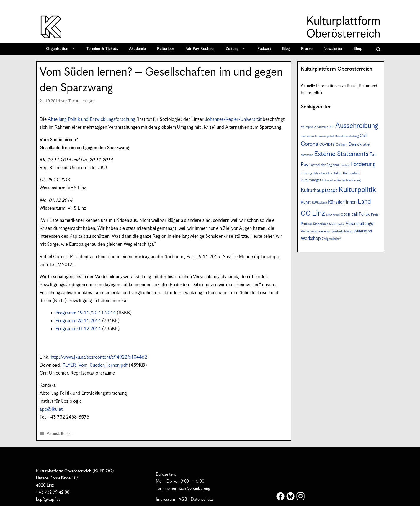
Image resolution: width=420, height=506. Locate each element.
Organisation (63, 49)
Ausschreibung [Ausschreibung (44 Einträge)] (357, 126)
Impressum (165, 500)
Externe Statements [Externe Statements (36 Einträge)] (341, 154)
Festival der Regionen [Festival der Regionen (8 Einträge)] (325, 165)
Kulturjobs (166, 49)
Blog (286, 49)
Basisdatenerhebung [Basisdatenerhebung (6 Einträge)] (347, 136)
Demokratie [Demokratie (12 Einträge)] (359, 144)
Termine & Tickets (102, 49)
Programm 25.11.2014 (78, 321)
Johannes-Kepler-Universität (233, 119)
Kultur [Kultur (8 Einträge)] (338, 173)
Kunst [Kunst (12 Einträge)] (306, 202)
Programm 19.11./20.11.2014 (86, 313)
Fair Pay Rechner (200, 49)
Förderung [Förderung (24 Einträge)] (363, 164)
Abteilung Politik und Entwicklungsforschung (91, 119)
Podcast (264, 49)
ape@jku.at (51, 409)
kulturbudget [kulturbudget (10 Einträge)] (311, 180)
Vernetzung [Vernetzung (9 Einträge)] (309, 231)
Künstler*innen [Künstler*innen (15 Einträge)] (342, 202)
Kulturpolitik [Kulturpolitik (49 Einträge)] (357, 190)
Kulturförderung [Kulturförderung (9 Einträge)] (349, 180)
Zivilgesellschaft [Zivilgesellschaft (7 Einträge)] (332, 239)
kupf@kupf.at (48, 500)
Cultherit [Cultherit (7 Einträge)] (342, 145)
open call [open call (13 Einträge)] (349, 214)
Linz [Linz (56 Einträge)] (318, 213)
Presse (307, 49)
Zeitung (238, 49)
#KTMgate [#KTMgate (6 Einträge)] (307, 127)
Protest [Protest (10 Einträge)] (306, 224)
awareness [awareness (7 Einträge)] (307, 136)
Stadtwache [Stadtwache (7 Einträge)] (337, 224)
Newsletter (333, 49)
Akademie (137, 49)
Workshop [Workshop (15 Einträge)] (311, 239)
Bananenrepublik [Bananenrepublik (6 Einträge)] (325, 136)
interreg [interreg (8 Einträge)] (306, 173)
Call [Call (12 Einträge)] (363, 136)
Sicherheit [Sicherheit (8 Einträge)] (321, 224)
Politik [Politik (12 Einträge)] (364, 214)
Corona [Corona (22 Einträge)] (309, 144)
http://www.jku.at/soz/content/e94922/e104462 (99, 357)
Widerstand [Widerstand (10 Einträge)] (363, 231)
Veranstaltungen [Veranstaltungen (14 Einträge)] (361, 224)
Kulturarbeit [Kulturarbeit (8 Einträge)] (351, 173)
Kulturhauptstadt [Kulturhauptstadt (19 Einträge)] (319, 191)
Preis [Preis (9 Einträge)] (375, 215)
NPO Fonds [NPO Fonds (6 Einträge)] (333, 215)
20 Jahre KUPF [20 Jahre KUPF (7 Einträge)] (324, 127)
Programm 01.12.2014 (78, 329)
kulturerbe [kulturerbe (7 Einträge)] (329, 180)
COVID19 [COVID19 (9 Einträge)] (327, 145)
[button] (378, 49)
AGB (183, 500)
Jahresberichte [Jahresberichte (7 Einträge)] (323, 173)
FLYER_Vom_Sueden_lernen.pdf (95, 365)
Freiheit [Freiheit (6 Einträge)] (345, 165)
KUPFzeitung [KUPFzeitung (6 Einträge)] (319, 203)
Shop (358, 49)
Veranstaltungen (60, 434)
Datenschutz (202, 500)
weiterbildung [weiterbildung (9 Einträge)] (342, 231)
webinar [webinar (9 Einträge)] (325, 231)
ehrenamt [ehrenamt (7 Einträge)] (307, 155)
